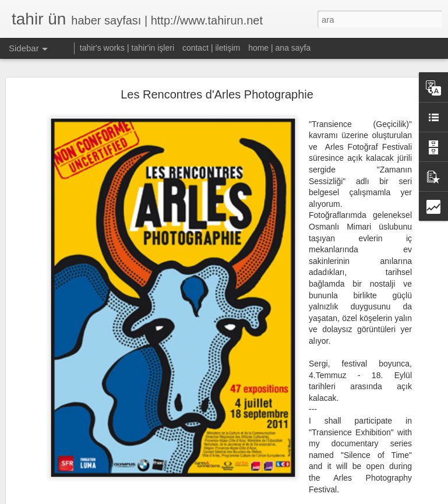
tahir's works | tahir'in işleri (127, 48)
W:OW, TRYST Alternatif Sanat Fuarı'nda (92, 491)
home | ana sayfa (279, 48)
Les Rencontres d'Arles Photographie (217, 79)
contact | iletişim (211, 48)
